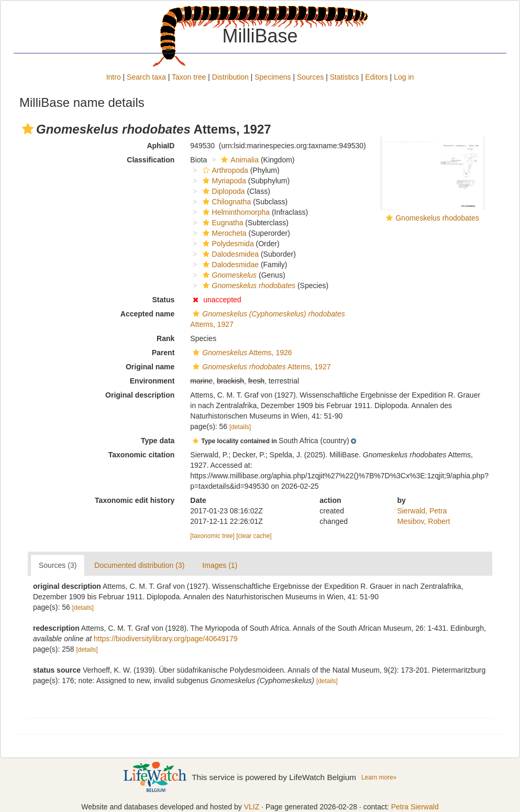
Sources (310, 77)
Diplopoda (223, 191)
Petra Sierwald (415, 807)
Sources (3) (58, 565)
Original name (150, 367)
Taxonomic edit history (135, 500)
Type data (158, 441)
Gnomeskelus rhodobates (437, 218)
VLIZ (252, 807)
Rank (165, 338)
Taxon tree (189, 77)
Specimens (273, 77)
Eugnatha (222, 223)
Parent (163, 353)
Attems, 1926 (241, 353)
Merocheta (223, 233)
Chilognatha (226, 202)
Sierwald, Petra (422, 511)
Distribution (230, 77)
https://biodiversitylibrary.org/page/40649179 (165, 639)
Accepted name (147, 314)
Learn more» (379, 777)
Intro (114, 77)
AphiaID (161, 146)
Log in (404, 77)
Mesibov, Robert (423, 521)
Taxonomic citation (142, 455)
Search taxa (146, 77)
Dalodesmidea (230, 254)
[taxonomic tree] (212, 536)
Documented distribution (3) (139, 565)
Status (164, 300)
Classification (151, 160)
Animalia (239, 160)
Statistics (345, 77)
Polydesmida (227, 244)
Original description (140, 395)
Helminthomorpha (235, 212)
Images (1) (220, 565)
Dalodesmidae (230, 265)
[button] (28, 129)
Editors (377, 77)
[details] (240, 427)
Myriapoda (223, 181)
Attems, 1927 (260, 367)
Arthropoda (224, 170)
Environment (152, 381)
